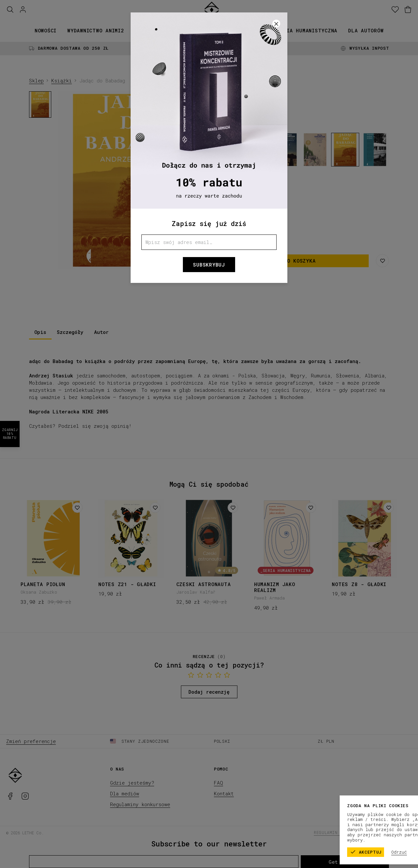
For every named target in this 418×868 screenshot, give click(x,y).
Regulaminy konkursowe (140, 804)
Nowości (46, 30)
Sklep (36, 80)
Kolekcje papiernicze (199, 30)
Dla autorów (366, 30)
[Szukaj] (10, 10)
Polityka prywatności (386, 832)
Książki (146, 30)
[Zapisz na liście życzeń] (382, 261)
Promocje (254, 30)
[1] (132, 264)
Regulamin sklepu (335, 832)
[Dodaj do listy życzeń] (77, 508)
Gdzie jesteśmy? (132, 783)
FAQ (218, 783)
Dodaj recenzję (209, 692)
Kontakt (224, 793)
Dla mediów (125, 793)
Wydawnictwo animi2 (96, 30)
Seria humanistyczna (307, 30)
